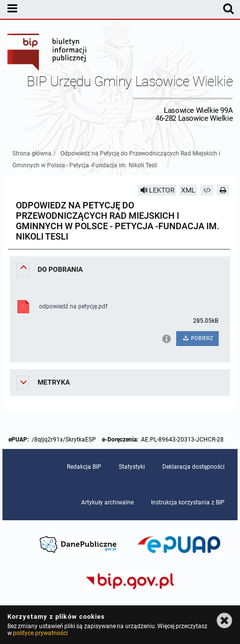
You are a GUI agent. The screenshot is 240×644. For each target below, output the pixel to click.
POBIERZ (197, 338)
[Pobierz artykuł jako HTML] (207, 190)
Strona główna (32, 153)
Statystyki (132, 467)
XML (188, 190)
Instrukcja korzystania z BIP (188, 502)
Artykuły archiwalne (107, 502)
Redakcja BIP (84, 467)
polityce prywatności (40, 633)
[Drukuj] (223, 190)
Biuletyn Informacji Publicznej (48, 53)
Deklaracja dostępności (193, 467)
